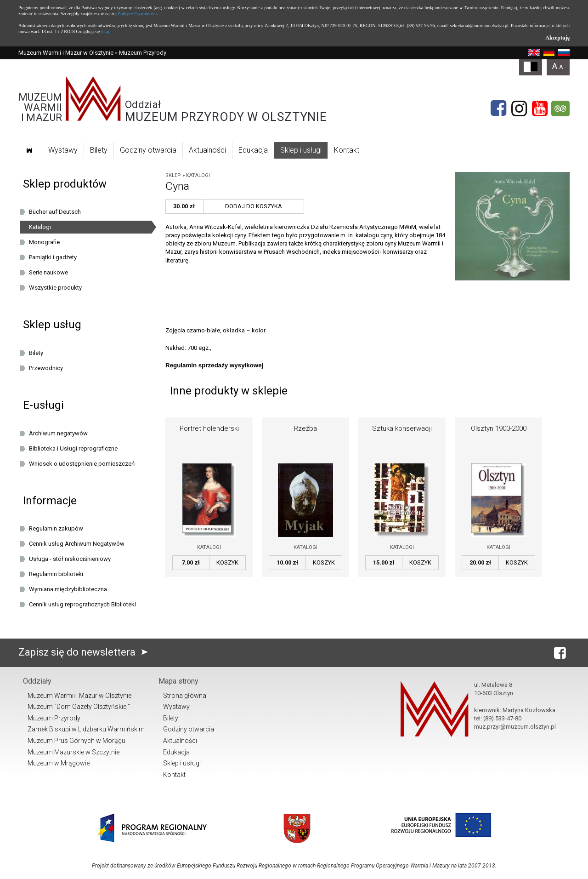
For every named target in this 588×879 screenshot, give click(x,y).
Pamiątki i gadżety (53, 257)
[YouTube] (540, 108)
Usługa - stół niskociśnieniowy (70, 559)
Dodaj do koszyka (254, 206)
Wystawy (63, 150)
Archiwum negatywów (58, 433)
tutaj (105, 31)
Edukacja (253, 150)
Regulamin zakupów (56, 528)
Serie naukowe (48, 272)
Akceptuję (557, 38)
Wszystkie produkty (55, 288)
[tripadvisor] (560, 108)
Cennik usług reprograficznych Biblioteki (82, 604)
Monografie (44, 242)
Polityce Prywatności (138, 14)
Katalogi (198, 175)
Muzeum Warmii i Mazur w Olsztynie (66, 53)
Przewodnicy (46, 368)
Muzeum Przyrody (54, 718)
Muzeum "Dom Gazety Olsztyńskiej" (79, 707)
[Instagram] (519, 108)
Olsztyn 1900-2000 (499, 428)
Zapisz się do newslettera (85, 652)
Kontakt (347, 150)
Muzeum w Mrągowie (59, 763)
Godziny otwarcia (148, 150)
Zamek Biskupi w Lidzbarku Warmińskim (86, 729)
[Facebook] (498, 108)
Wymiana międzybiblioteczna (68, 589)
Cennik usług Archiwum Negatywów (77, 544)
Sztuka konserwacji (402, 428)
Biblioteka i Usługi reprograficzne (73, 448)
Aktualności (207, 150)
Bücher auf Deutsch (55, 212)
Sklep (173, 175)
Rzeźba (305, 428)
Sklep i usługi (301, 150)
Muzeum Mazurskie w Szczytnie (73, 752)
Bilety (99, 150)
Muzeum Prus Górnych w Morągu (76, 741)
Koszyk (227, 562)
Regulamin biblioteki (56, 574)
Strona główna (185, 696)
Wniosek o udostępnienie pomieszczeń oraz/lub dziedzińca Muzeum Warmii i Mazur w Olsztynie (88, 465)
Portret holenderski (209, 428)
